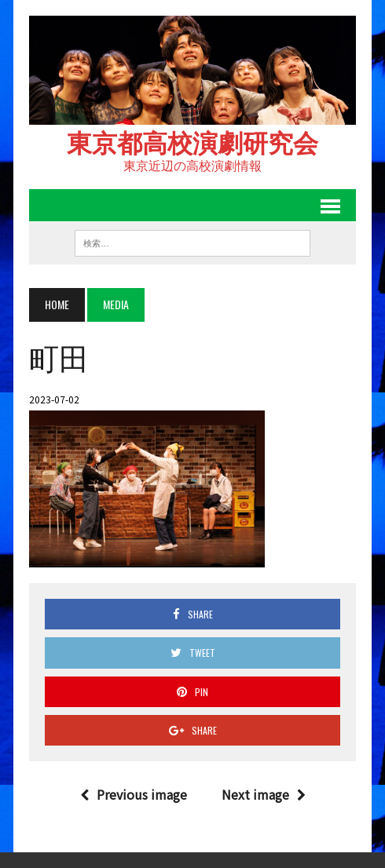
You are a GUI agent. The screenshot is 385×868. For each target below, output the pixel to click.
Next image (264, 794)
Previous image (134, 794)
